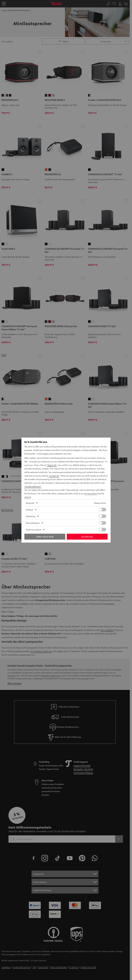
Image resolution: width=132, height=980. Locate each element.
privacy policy (91, 493)
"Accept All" (54, 476)
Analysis (30, 510)
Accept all (87, 537)
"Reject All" (52, 465)
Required (30, 503)
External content (34, 530)
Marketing (31, 516)
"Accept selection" (33, 486)
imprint (28, 497)
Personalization (33, 523)
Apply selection (45, 537)
